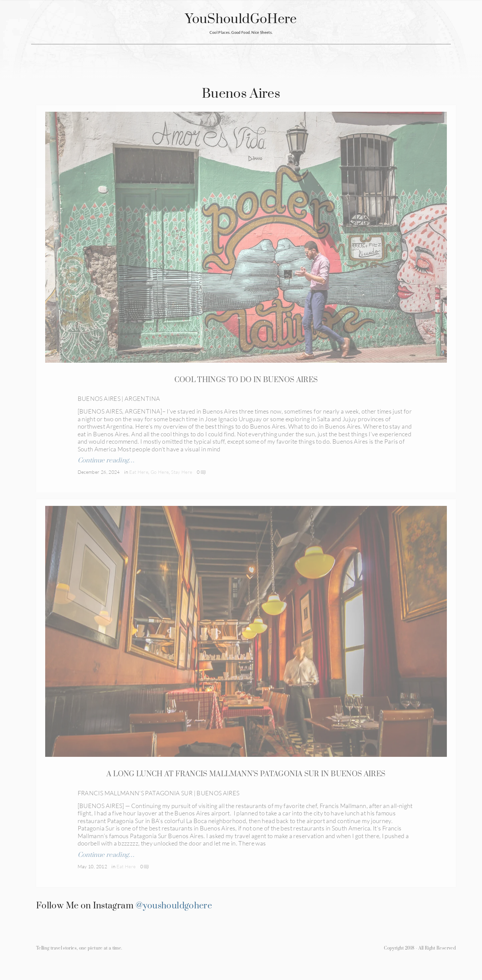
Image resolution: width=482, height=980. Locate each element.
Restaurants (226, 56)
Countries (147, 56)
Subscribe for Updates (321, 56)
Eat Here (139, 473)
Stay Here (182, 473)
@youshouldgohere (174, 918)
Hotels (185, 56)
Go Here (160, 473)
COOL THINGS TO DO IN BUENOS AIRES (246, 381)
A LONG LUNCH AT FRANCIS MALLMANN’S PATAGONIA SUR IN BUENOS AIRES (246, 780)
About (267, 56)
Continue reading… (106, 461)
